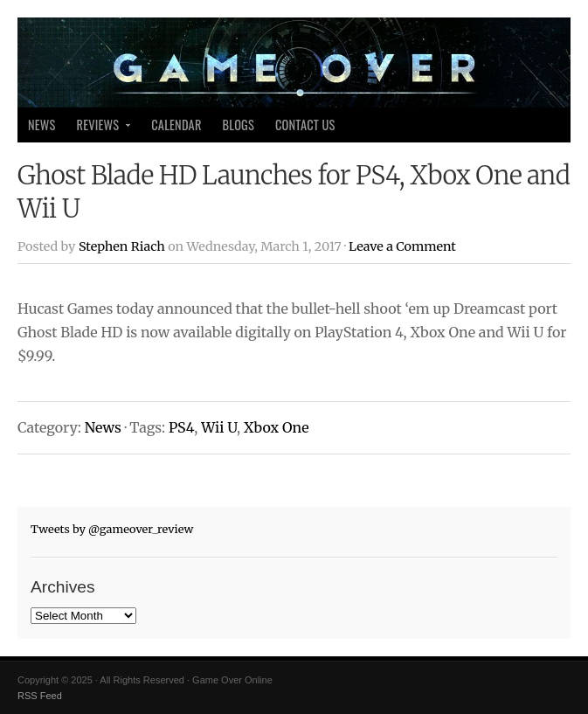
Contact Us (305, 125)
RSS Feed (40, 696)
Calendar (176, 125)
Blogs (239, 125)
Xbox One (277, 427)
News (42, 125)
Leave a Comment (402, 246)
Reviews (100, 129)
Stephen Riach (122, 246)
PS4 (181, 427)
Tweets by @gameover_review (112, 529)
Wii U (219, 427)
